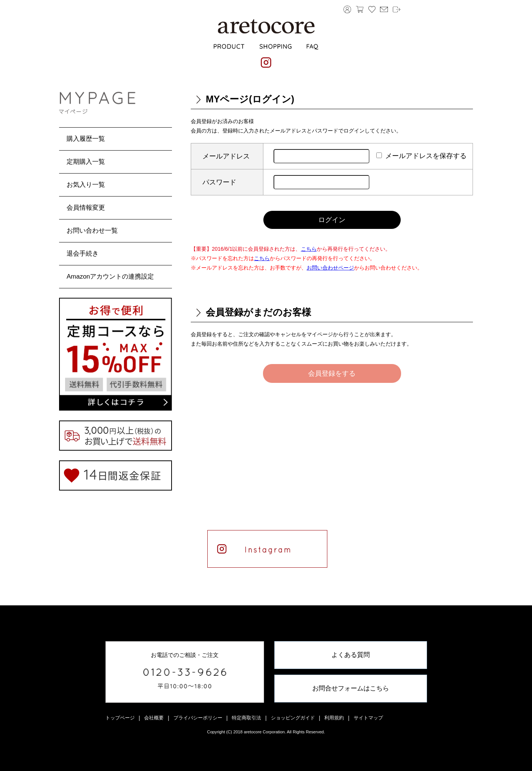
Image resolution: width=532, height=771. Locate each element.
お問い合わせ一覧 (92, 231)
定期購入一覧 (86, 162)
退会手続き (83, 254)
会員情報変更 (86, 208)
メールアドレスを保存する (426, 156)
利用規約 (334, 718)
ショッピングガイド (293, 718)
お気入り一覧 (86, 185)
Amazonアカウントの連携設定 (110, 277)
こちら (309, 249)
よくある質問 (351, 655)
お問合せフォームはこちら (351, 688)
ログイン (332, 220)
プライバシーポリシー (198, 718)
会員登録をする (332, 373)
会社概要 (154, 718)
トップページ (120, 718)
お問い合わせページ (330, 268)
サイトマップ (368, 718)
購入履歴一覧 (86, 139)
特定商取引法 (246, 718)
